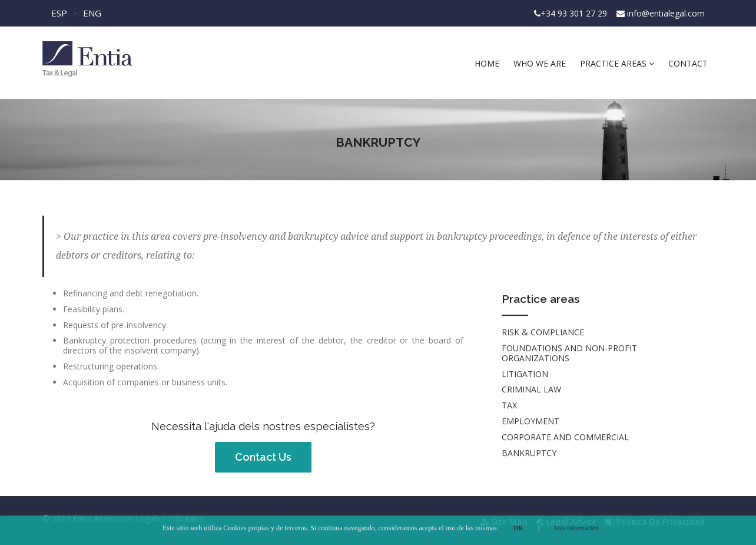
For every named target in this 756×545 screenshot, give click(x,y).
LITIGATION (525, 374)
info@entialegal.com (666, 13)
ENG (92, 13)
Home (487, 63)
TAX (509, 406)
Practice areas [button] (617, 63)
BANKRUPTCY (529, 453)
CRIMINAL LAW (531, 390)
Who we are (540, 63)
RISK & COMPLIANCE (543, 333)
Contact (688, 63)
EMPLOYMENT (530, 422)
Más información (576, 528)
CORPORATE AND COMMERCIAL (565, 437)
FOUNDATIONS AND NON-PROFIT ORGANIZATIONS (569, 354)
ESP (59, 13)
